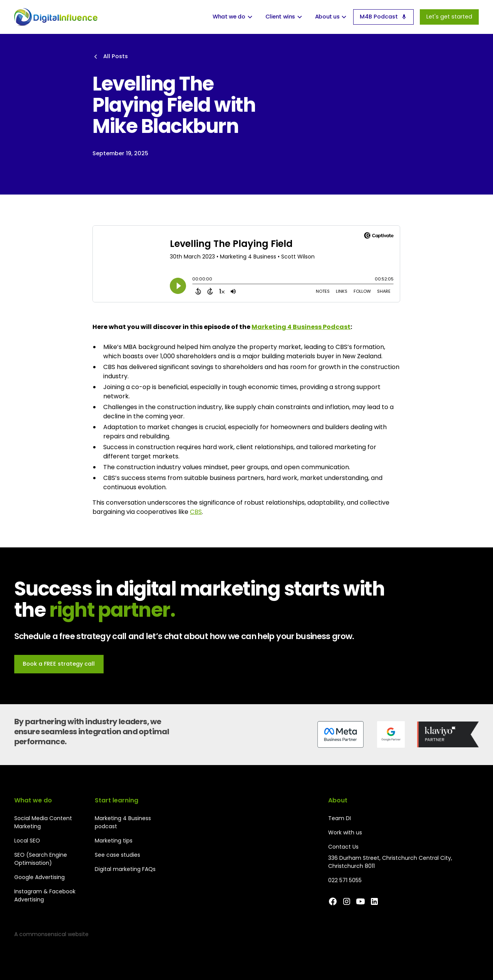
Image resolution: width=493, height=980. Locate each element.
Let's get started (449, 17)
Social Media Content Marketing (43, 822)
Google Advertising (39, 877)
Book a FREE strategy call (59, 664)
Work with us (345, 832)
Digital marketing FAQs (125, 869)
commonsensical (43, 934)
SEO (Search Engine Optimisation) (41, 859)
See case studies (117, 855)
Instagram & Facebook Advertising (45, 895)
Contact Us (343, 847)
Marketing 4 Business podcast (123, 822)
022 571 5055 (345, 880)
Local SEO (27, 841)
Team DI (340, 818)
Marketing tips (114, 841)
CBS (196, 512)
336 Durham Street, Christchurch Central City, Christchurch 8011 (390, 862)
